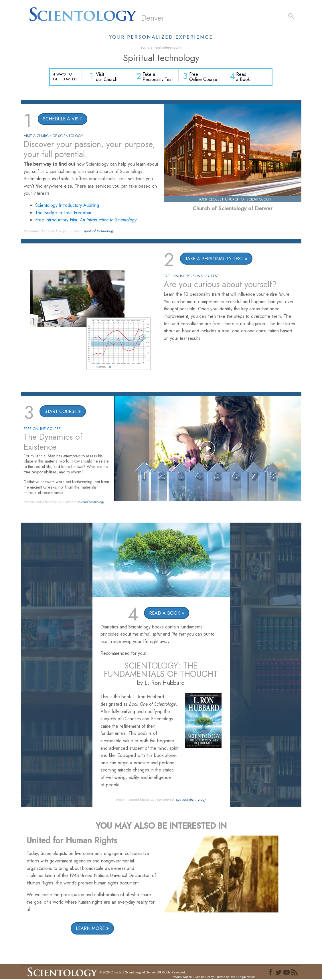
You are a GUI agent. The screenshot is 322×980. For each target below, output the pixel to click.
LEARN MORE (90, 929)
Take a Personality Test (158, 77)
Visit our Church (108, 77)
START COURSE (61, 412)
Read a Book (243, 77)
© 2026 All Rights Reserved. (143, 973)
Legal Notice (247, 977)
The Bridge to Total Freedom (63, 213)
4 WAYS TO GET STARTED (65, 77)
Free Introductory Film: (86, 220)
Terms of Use (226, 977)
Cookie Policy (204, 977)
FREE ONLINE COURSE (42, 429)
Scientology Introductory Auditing (67, 206)
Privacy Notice (182, 977)
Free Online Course (204, 77)
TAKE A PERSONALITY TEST (215, 259)
